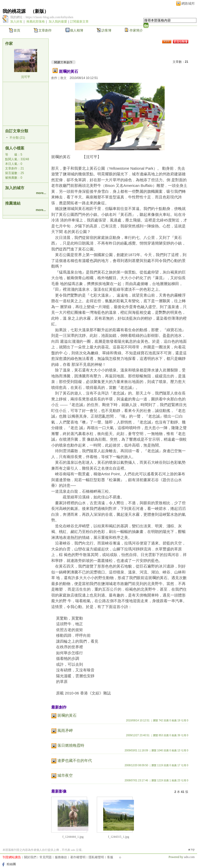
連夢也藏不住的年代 (75, 760)
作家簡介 (136, 30)
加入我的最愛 (58, 22)
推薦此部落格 (36, 22)
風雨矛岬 (65, 730)
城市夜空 (65, 775)
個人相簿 (77, 30)
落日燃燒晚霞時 (71, 745)
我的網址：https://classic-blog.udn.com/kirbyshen (42, 17)
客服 (110, 857)
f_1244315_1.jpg (119, 837)
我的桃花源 (14, 11)
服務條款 (61, 857)
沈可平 (26, 77)
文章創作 (45, 30)
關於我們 (30, 857)
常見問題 (46, 857)
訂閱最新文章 (79, 22)
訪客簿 (106, 30)
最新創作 (59, 707)
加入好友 (16, 22)
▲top (191, 849)
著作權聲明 (78, 857)
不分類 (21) (17, 138)
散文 (64, 78)
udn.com (189, 857)
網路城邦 (188, 3)
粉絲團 (11, 864)
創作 (54, 78)
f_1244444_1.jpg (73, 837)
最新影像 (59, 791)
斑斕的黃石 (69, 71)
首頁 (17, 30)
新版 (39, 11)
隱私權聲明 (96, 857)
